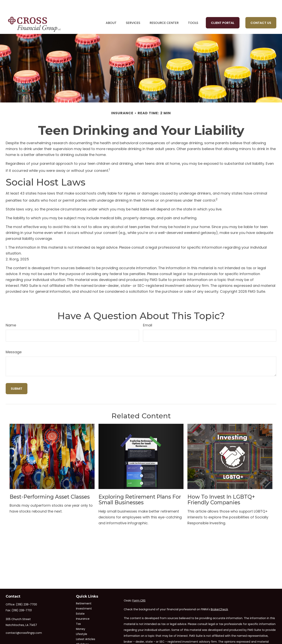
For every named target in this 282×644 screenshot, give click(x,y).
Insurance (83, 607)
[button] (111, 11)
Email (148, 314)
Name (11, 314)
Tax (78, 612)
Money (81, 617)
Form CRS (139, 589)
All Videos (82, 633)
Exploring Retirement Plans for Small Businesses (140, 488)
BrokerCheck (219, 598)
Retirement (84, 592)
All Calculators (86, 638)
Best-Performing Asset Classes (50, 485)
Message (14, 340)
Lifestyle (82, 622)
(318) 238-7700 (26, 593)
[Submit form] (17, 377)
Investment (84, 597)
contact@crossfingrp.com (24, 621)
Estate (80, 602)
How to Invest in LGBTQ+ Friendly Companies (221, 488)
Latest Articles (86, 628)
